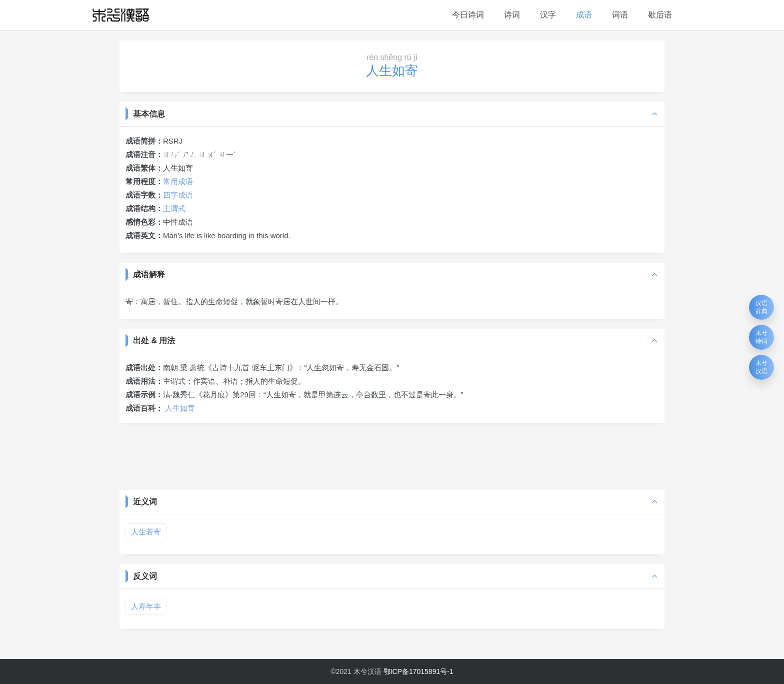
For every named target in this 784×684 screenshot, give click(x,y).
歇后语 (660, 15)
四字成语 (178, 195)
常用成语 (178, 181)
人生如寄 (180, 408)
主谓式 (174, 208)
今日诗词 (468, 15)
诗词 (512, 15)
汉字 (548, 15)
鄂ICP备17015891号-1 (418, 671)
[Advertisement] (392, 455)
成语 (584, 15)
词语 (620, 15)
